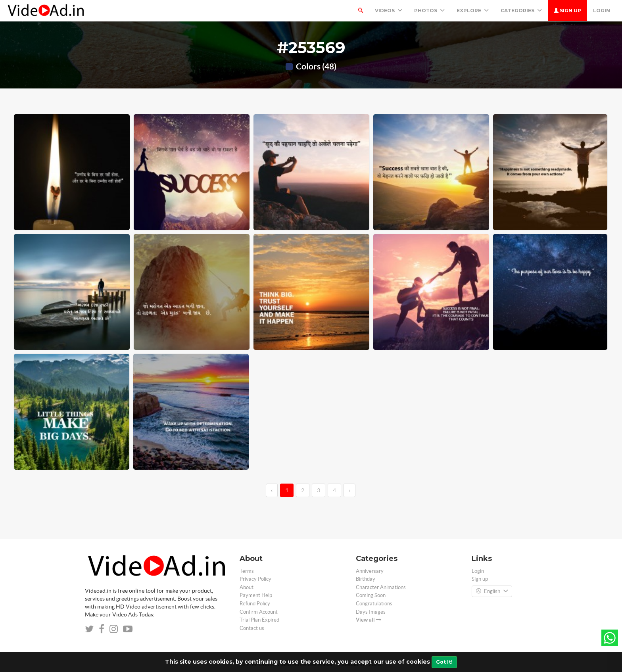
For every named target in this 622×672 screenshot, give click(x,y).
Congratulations (374, 604)
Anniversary (370, 571)
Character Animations (381, 587)
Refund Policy (255, 604)
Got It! (444, 662)
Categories (521, 11)
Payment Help (256, 595)
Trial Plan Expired (259, 620)
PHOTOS (429, 11)
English (492, 591)
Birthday (366, 579)
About (247, 587)
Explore (473, 11)
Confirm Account (259, 612)
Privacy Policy (255, 579)
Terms (247, 571)
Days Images (371, 612)
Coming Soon (371, 595)
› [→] (349, 490)
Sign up (567, 11)
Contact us (252, 628)
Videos (389, 11)
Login (602, 11)
